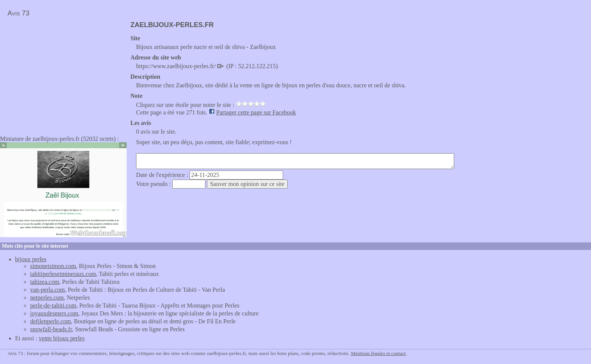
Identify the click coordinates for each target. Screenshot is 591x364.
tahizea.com (45, 282)
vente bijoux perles (62, 338)
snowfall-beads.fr (51, 329)
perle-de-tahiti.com (53, 305)
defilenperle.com (51, 321)
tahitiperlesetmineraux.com (63, 274)
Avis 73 (18, 13)
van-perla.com (47, 290)
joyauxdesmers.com (54, 313)
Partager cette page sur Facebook (256, 112)
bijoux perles (31, 259)
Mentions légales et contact (378, 353)
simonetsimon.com (53, 266)
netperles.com (47, 298)
